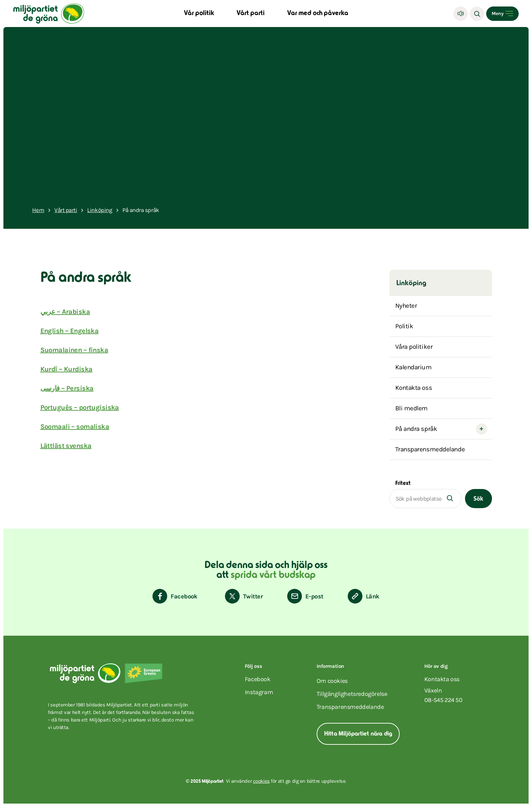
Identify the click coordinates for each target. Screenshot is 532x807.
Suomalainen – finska (74, 350)
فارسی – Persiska (67, 388)
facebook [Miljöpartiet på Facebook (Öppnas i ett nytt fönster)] (258, 679)
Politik (404, 326)
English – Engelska (70, 331)
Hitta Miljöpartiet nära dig (358, 734)
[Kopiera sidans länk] (364, 596)
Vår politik (199, 14)
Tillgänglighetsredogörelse (352, 694)
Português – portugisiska (80, 407)
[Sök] (477, 14)
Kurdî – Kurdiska (66, 369)
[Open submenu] (482, 429)
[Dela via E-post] (305, 596)
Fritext (403, 484)
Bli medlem (412, 408)
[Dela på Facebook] (175, 596)
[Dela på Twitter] (244, 596)
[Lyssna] (461, 14)
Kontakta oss (414, 388)
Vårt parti (251, 14)
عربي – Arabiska (65, 312)
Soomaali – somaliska (75, 427)
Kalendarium (414, 367)
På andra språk (416, 429)
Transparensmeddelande (430, 449)
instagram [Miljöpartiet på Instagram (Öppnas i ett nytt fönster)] (259, 692)
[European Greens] (144, 673)
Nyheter (406, 306)
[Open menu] (502, 14)
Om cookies (332, 681)
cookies (261, 781)
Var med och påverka (318, 14)
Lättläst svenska (66, 446)
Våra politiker (414, 347)
